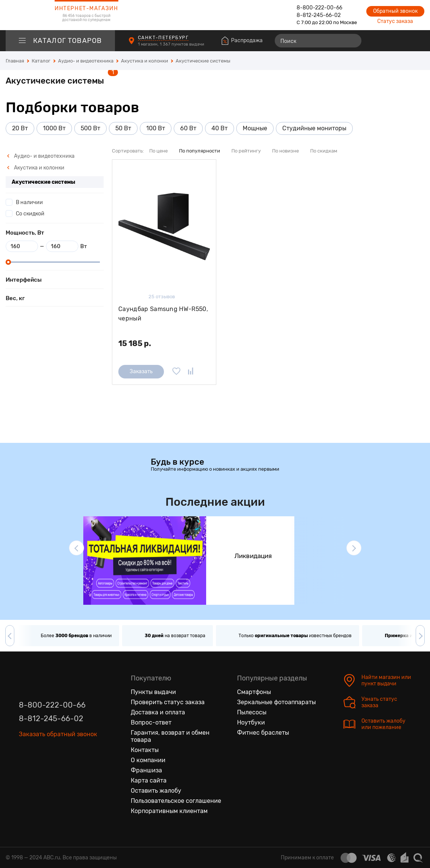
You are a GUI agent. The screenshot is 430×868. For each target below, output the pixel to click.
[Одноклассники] (41, 755)
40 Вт (220, 128)
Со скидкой (30, 214)
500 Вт (90, 128)
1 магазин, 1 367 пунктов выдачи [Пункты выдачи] (172, 44)
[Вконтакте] (25, 755)
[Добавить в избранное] (176, 372)
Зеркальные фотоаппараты (276, 702)
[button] (77, 548)
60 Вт (188, 128)
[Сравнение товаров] (376, 41)
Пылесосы (252, 712)
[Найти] (352, 41)
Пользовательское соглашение (176, 801)
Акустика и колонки (36, 168)
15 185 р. (135, 343)
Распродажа (247, 40)
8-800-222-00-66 (319, 8)
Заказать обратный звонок (58, 734)
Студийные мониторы (314, 128)
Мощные (255, 128)
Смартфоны (254, 692)
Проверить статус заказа (168, 702)
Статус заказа (395, 21)
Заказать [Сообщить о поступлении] (141, 371)
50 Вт (123, 128)
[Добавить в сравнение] (191, 372)
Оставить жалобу (156, 791)
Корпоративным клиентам (169, 811)
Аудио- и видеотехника (41, 156)
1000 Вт (54, 128)
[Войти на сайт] (403, 41)
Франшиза (146, 770)
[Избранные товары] (389, 41)
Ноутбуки (251, 722)
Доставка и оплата (158, 712)
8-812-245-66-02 (319, 15)
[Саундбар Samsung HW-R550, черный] (164, 227)
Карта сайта (149, 780)
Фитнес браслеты (263, 733)
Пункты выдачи (153, 692)
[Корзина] (417, 41)
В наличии (29, 202)
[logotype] (24, 15)
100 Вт (156, 128)
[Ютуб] (57, 755)
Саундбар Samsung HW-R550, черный (163, 314)
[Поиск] (318, 41)
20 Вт (20, 128)
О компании (148, 760)
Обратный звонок (395, 11)
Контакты (145, 750)
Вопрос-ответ (151, 722)
